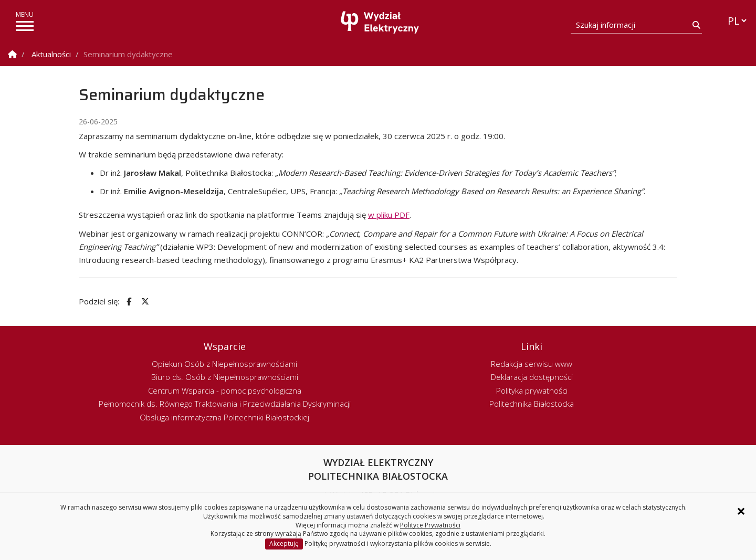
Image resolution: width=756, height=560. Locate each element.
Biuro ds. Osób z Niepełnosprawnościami (225, 377)
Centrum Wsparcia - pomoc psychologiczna (225, 390)
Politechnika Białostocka (532, 404)
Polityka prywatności (532, 390)
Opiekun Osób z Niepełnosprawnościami (224, 364)
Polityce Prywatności (430, 525)
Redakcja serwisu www (532, 364)
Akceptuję (284, 543)
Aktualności (51, 54)
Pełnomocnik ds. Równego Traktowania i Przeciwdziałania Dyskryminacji (225, 404)
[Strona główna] (381, 22)
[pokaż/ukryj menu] (25, 26)
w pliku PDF (389, 215)
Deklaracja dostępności (532, 377)
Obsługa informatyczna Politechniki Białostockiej (224, 417)
